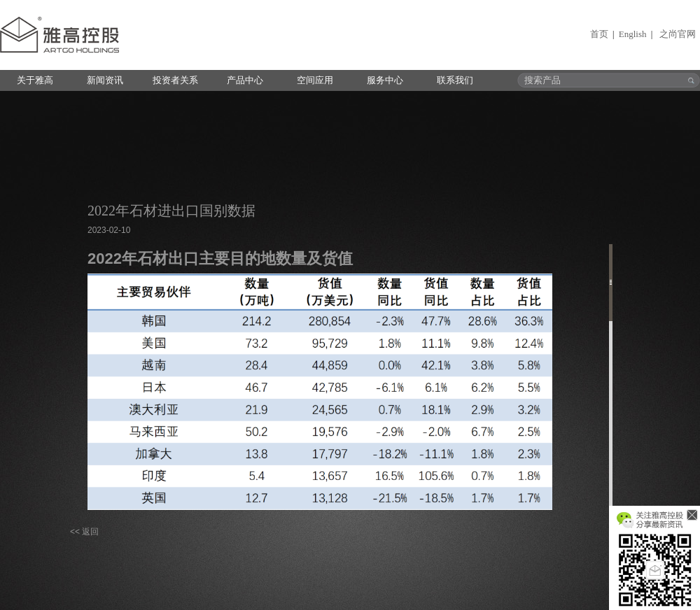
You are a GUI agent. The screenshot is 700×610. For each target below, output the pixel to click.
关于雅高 (35, 80)
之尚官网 (678, 34)
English (633, 34)
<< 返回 (84, 532)
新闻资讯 (105, 80)
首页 (599, 34)
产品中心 (245, 80)
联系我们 (455, 80)
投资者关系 (175, 80)
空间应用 (315, 80)
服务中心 (385, 80)
